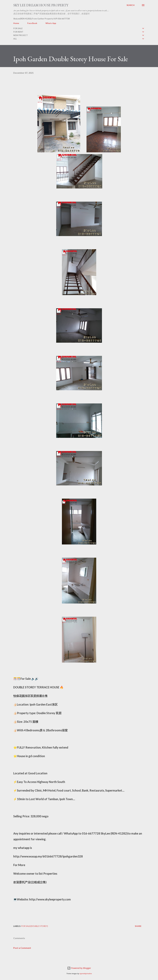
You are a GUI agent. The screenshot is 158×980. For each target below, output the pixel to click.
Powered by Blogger (79, 968)
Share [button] (138, 926)
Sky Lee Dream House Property (41, 5)
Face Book (32, 23)
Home (16, 23)
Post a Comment (22, 948)
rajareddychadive (86, 974)
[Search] (131, 5)
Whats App (51, 23)
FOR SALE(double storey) (35, 926)
